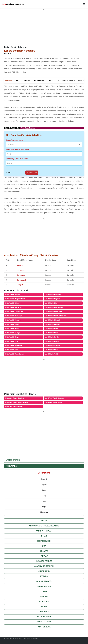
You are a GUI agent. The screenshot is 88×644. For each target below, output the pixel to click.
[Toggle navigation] (84, 4)
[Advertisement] (44, 26)
